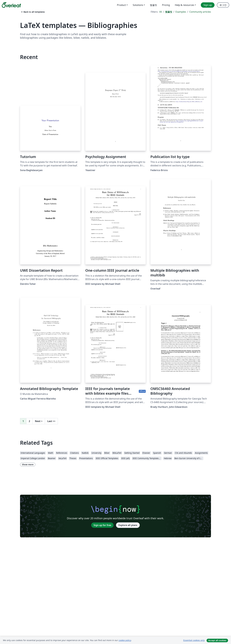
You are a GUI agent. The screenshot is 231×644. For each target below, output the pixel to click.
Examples (181, 12)
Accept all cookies (217, 640)
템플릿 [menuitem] (154, 5)
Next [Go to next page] (39, 421)
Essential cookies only (194, 640)
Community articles (200, 12)
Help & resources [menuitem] (185, 5)
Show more (28, 464)
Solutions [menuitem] (138, 5)
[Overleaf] (11, 5)
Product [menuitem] (121, 5)
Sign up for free (102, 525)
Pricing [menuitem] (166, 5)
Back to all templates (33, 12)
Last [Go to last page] (51, 421)
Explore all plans (128, 525)
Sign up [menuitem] (208, 5)
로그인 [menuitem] (223, 5)
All (161, 12)
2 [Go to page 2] (29, 421)
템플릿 (169, 12)
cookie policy (125, 640)
